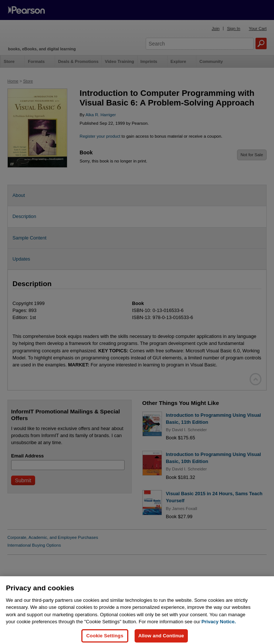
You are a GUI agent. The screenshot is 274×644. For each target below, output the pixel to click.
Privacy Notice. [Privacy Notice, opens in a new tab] (219, 627)
